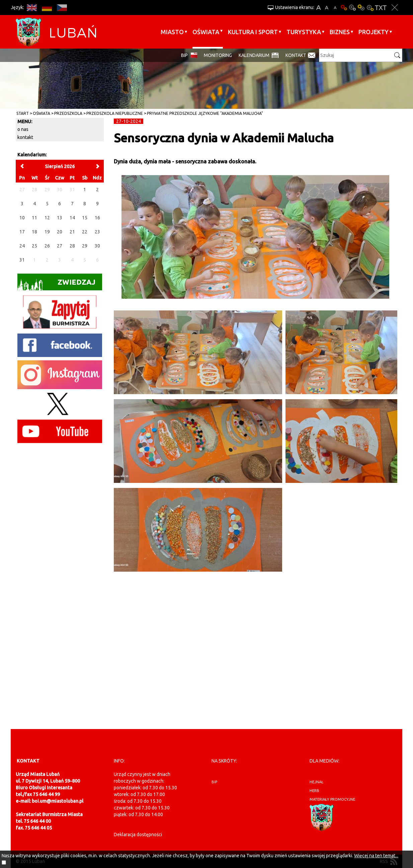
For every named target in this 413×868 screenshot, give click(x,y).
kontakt (25, 137)
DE (47, 8)
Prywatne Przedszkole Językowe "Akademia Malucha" (205, 113)
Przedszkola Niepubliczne (115, 113)
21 (72, 232)
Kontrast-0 (352, 8)
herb (314, 791)
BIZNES (340, 32)
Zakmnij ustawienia (395, 8)
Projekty (374, 32)
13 (60, 218)
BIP (184, 55)
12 (47, 218)
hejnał (316, 782)
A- (335, 8)
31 (22, 260)
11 (34, 218)
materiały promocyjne (332, 799)
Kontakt (296, 55)
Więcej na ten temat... (376, 856)
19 (47, 232)
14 (72, 218)
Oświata (206, 32)
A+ (318, 8)
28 (72, 246)
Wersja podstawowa (344, 8)
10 (22, 218)
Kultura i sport (253, 32)
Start (23, 113)
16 (97, 218)
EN (32, 8)
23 (97, 232)
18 (34, 232)
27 (60, 246)
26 (47, 246)
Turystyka (304, 32)
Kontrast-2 (370, 8)
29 (85, 246)
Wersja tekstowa (381, 8)
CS (62, 8)
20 (60, 232)
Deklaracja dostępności (138, 835)
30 (97, 246)
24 (22, 246)
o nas (23, 129)
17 (22, 232)
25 (34, 246)
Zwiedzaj (56, 284)
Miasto (172, 32)
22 (85, 232)
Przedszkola (68, 113)
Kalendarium (254, 55)
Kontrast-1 (361, 8)
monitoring (218, 55)
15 (85, 218)
